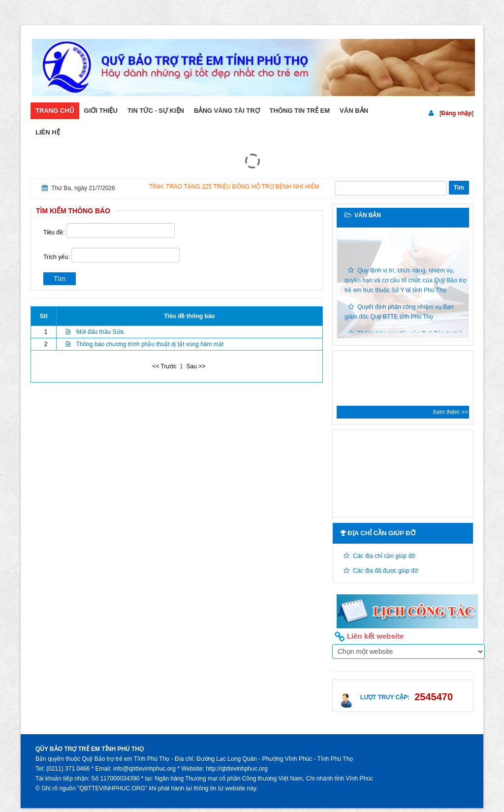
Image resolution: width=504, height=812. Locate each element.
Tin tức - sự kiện (156, 111)
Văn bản (354, 111)
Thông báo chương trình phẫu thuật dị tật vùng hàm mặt (150, 344)
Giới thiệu (101, 111)
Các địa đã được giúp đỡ (385, 571)
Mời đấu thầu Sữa (100, 332)
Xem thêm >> (450, 412)
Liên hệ (48, 132)
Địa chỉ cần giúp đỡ (378, 533)
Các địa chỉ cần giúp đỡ (384, 556)
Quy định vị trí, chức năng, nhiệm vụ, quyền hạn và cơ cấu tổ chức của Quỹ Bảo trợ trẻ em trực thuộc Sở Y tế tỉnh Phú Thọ (405, 282)
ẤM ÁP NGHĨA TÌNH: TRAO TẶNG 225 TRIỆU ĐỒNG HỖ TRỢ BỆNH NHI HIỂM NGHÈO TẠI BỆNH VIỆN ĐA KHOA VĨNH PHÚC (284, 187)
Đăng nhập (456, 113)
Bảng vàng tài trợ (227, 111)
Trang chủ (55, 111)
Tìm (459, 188)
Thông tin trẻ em (300, 111)
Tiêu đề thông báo (189, 316)
